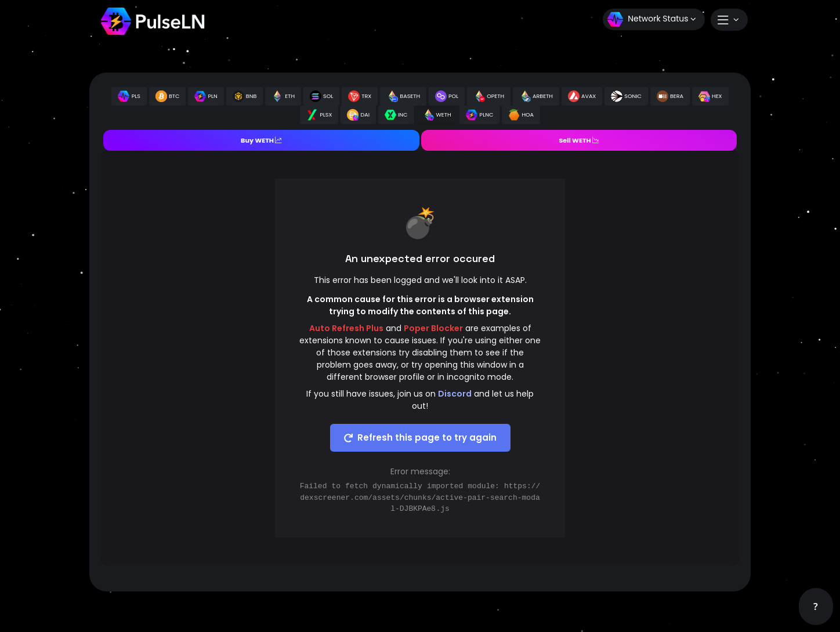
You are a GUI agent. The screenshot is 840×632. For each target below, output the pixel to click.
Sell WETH (579, 140)
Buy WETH (261, 140)
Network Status (652, 19)
